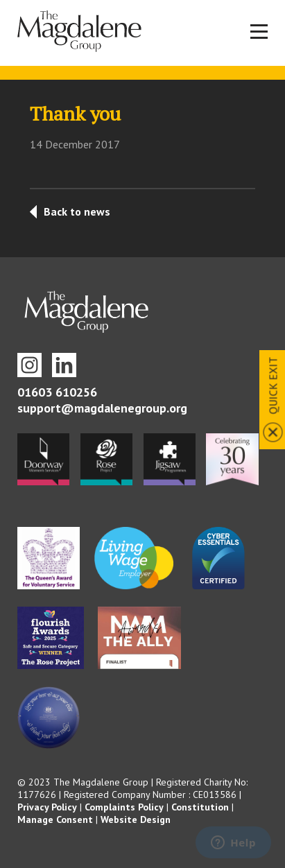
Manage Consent (55, 819)
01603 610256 (57, 392)
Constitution (200, 807)
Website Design (136, 819)
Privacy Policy (47, 807)
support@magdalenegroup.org (102, 408)
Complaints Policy (124, 807)
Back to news (77, 211)
